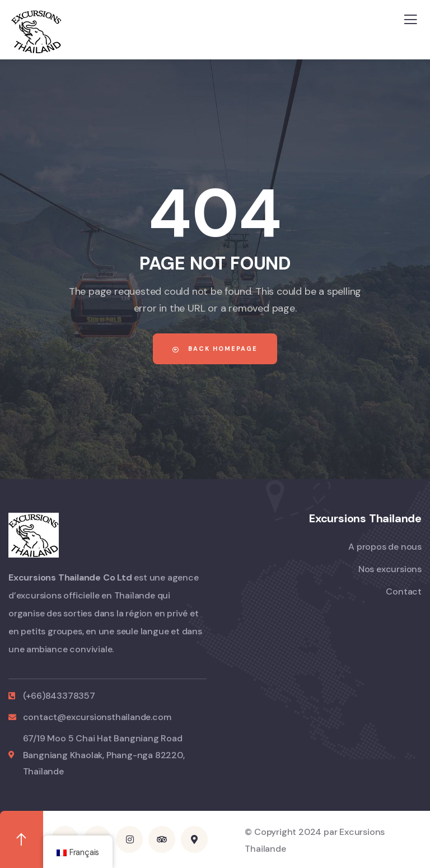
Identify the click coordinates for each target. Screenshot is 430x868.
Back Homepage (215, 349)
